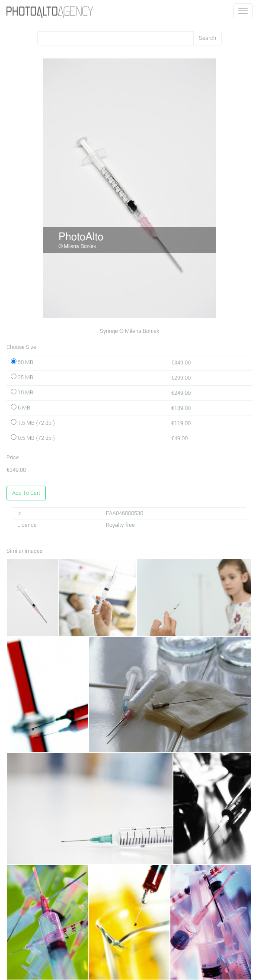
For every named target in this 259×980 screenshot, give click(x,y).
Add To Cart (26, 493)
